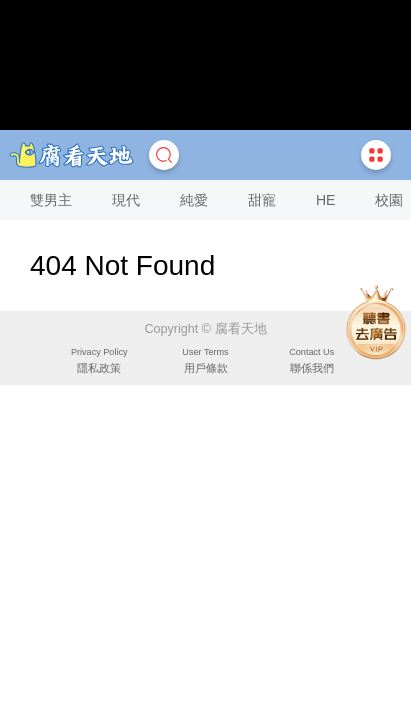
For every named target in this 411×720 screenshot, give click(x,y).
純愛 (194, 200)
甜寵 (262, 200)
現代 (126, 200)
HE (325, 200)
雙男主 (51, 200)
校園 (389, 200)
